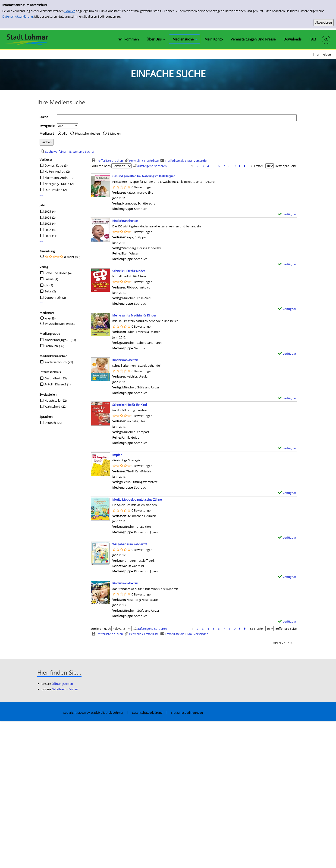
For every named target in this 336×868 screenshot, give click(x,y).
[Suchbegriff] (177, 118)
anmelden (324, 54)
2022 (48, 230)
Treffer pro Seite (286, 166)
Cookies (70, 11)
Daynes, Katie (54, 165)
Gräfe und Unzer (56, 273)
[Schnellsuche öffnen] (326, 40)
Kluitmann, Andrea (57, 178)
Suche (44, 117)
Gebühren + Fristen (65, 689)
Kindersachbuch (56, 362)
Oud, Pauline (53, 190)
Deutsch (50, 423)
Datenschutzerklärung (18, 16)
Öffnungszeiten (62, 684)
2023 (48, 223)
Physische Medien (87, 133)
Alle (65, 133)
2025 (48, 211)
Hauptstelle (52, 400)
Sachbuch (51, 346)
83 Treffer (256, 166)
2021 (48, 236)
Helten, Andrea (55, 171)
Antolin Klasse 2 (55, 384)
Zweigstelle (47, 126)
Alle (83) (50, 318)
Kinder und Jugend (57, 340)
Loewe (49, 279)
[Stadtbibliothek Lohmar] (27, 39)
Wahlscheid (52, 406)
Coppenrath (53, 298)
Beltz (48, 291)
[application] (156, 39)
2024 (48, 217)
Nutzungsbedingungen (187, 713)
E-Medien (114, 133)
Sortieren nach (101, 166)
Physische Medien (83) (60, 324)
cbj (46, 285)
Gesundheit (52, 378)
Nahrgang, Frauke (57, 184)
